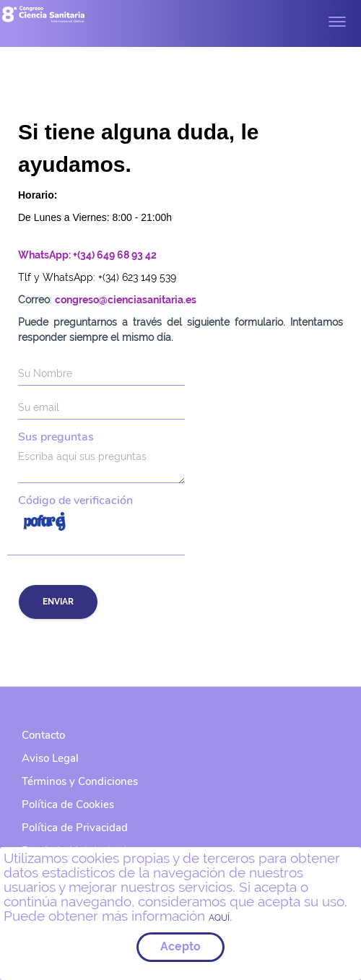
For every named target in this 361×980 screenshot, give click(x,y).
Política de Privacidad (75, 828)
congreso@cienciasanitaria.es (126, 300)
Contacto (43, 735)
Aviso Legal (50, 758)
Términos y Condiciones (80, 781)
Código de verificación (75, 501)
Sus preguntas (56, 437)
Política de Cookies (68, 805)
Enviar (58, 602)
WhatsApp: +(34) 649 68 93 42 (87, 255)
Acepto (180, 946)
